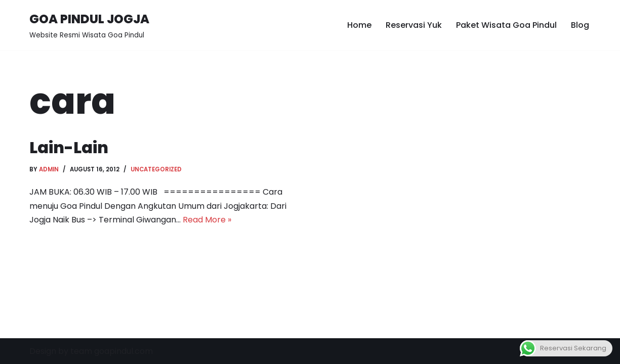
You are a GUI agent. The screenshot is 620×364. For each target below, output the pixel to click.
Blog (580, 25)
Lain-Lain (69, 147)
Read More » (207, 220)
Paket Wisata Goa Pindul (506, 25)
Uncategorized (156, 169)
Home (359, 25)
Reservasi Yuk (414, 25)
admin (49, 169)
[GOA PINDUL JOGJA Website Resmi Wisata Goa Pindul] (89, 25)
